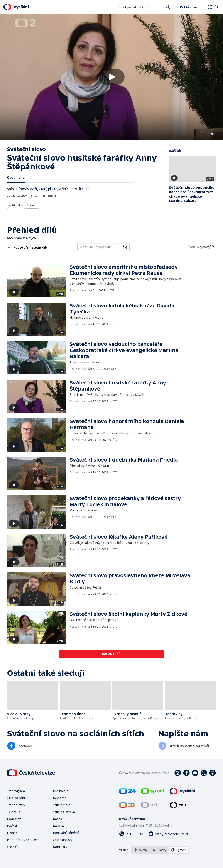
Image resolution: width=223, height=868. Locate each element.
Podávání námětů (66, 831)
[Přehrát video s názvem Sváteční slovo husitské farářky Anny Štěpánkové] (111, 77)
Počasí (12, 824)
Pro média (61, 789)
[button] (111, 77)
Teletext (13, 810)
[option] (141, 848)
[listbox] (160, 848)
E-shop (12, 831)
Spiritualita (16, 204)
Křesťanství (35, 204)
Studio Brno (62, 803)
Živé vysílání (16, 796)
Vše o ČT (13, 845)
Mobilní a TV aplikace (23, 838)
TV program (16, 789)
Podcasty (14, 817)
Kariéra (58, 824)
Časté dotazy (63, 838)
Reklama (60, 796)
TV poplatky (16, 803)
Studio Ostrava (64, 810)
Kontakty (60, 845)
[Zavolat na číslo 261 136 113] (131, 832)
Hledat (166, 9)
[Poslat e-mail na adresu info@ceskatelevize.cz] (168, 832)
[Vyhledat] (125, 245)
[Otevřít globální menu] (213, 7)
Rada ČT (59, 817)
